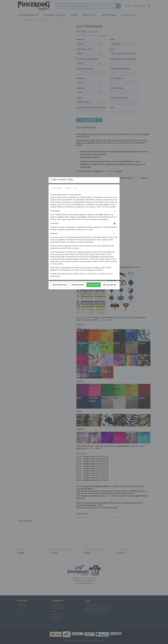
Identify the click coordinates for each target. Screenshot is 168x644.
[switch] (115, 216)
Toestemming (57, 193)
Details (68, 193)
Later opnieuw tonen (60, 289)
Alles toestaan (94, 289)
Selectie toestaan (78, 289)
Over (75, 193)
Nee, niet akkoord (110, 289)
